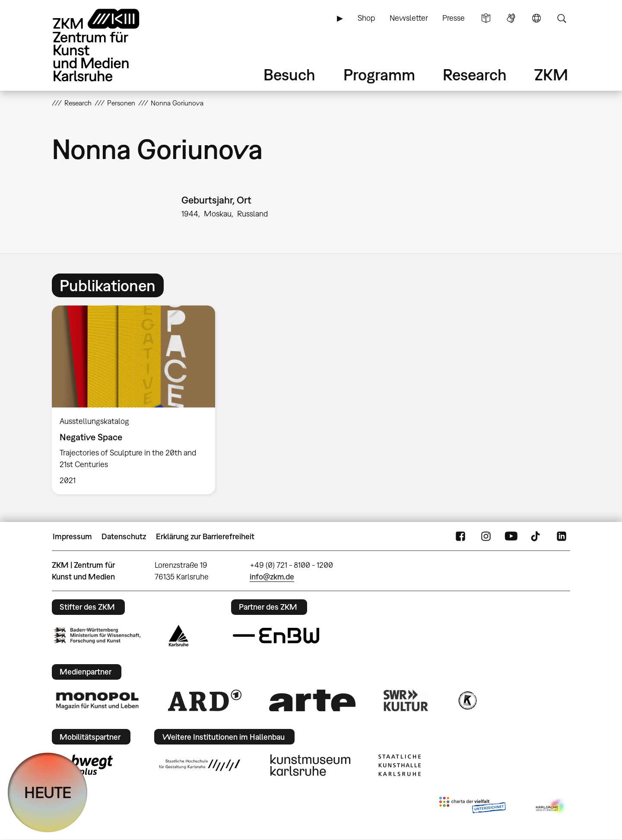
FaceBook (460, 537)
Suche (562, 18)
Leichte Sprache (486, 18)
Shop (366, 18)
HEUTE (48, 792)
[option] (137, 400)
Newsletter (409, 18)
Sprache (536, 18)
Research (475, 75)
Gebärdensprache (511, 18)
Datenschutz (124, 536)
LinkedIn (562, 537)
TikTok (536, 537)
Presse (454, 18)
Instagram (486, 537)
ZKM (551, 75)
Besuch (289, 75)
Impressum (72, 536)
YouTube (511, 537)
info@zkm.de (272, 577)
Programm (379, 75)
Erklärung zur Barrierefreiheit (205, 536)
